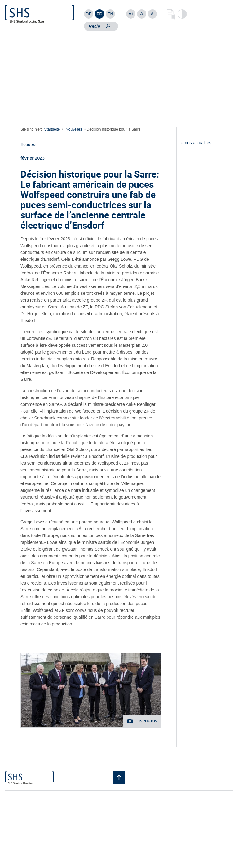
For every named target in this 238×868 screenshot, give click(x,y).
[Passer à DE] (89, 14)
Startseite (52, 129)
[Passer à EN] (110, 14)
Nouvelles (74, 129)
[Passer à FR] (99, 14)
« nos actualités (196, 143)
